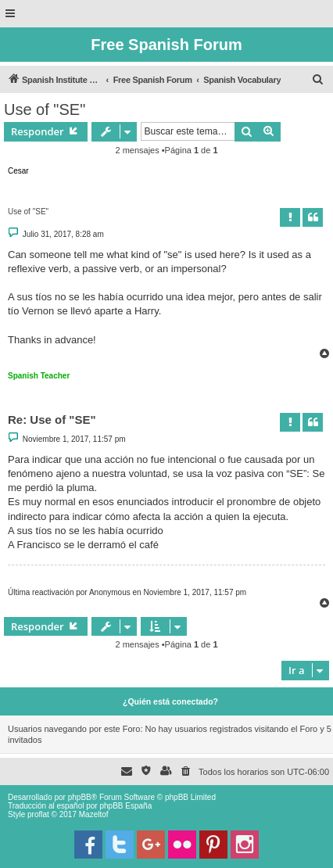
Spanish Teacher (39, 376)
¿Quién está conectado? (170, 701)
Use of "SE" (45, 109)
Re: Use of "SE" (52, 420)
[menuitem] (318, 80)
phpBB (80, 797)
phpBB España (125, 806)
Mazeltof (94, 814)
